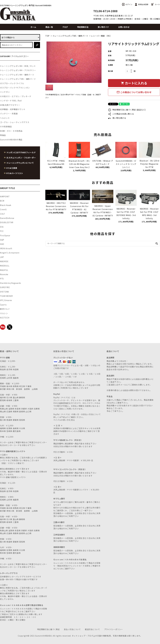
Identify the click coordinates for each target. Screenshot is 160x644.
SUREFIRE (5, 287)
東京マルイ (5, 309)
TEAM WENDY (6, 296)
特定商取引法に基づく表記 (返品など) (127, 110)
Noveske (4, 274)
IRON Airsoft (6, 248)
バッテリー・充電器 (9, 114)
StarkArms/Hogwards (11, 283)
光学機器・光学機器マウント (13, 109)
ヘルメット (5, 118)
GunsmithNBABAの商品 (11, 140)
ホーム (33, 27)
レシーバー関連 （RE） (101, 36)
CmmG (3, 209)
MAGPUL (4, 270)
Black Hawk (6, 205)
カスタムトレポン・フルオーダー (21, 158)
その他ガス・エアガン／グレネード (16, 96)
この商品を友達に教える (121, 114)
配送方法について (92, 629)
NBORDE (4, 261)
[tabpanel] (74, 62)
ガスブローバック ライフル (12, 83)
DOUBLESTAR (7, 222)
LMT (2, 257)
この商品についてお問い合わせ (134, 92)
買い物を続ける (117, 118)
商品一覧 (49, 27)
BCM (2, 201)
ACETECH (5, 318)
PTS (2, 279)
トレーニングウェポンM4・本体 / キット (18, 66)
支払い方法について (72, 629)
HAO (2, 244)
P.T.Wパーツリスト (15, 173)
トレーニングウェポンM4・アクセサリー (18, 70)
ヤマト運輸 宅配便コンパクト (13, 477)
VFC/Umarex (6, 300)
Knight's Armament (10, 253)
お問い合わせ (124, 27)
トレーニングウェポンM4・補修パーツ (17, 75)
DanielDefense (7, 218)
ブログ (65, 27)
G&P (2, 240)
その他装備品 (6, 126)
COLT (3, 214)
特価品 (3, 135)
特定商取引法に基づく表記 (48, 629)
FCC (2, 231)
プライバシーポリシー (113, 629)
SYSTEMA (4, 292)
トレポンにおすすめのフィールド (21, 152)
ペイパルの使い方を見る (64, 420)
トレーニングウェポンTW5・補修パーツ (70, 36)
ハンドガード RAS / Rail (11, 101)
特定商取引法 (83, 27)
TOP (47, 36)
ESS (2, 227)
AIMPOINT (5, 196)
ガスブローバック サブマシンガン (15, 88)
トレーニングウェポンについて (20, 163)
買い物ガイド (103, 27)
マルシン (4, 313)
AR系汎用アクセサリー (10, 105)
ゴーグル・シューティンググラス (15, 122)
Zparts (3, 305)
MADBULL (5, 266)
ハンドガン (5, 92)
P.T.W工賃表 (12, 168)
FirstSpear (5, 235)
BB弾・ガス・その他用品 (11, 131)
